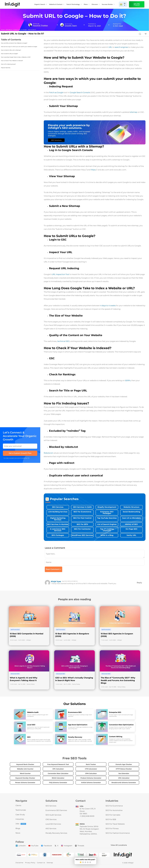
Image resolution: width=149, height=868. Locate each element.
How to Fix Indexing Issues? (9, 64)
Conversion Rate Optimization (121, 725)
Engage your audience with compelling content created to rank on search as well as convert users (121, 741)
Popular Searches (6, 68)
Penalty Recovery (75, 737)
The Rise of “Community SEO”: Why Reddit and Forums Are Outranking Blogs (118, 680)
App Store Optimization (78, 725)
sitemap (134, 112)
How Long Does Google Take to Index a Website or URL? (16, 57)
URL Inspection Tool (60, 274)
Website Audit (33, 712)
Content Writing (116, 737)
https (93, 170)
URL (110, 47)
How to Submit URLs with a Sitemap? (11, 50)
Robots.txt (48, 453)
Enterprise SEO (115, 712)
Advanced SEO (15, 674)
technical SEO (63, 341)
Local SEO (31, 725)
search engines (121, 47)
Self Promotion (15, 630)
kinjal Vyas (56, 581)
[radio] (81, 862)
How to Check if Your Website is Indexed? (12, 61)
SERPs (128, 380)
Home (3, 30)
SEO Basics (9, 30)
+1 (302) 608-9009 (87, 816)
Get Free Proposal (137, 4)
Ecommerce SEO (75, 712)
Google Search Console (80, 92)
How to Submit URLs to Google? (10, 54)
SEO (29, 737)
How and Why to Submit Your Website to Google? (14, 43)
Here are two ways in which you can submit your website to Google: (19, 47)
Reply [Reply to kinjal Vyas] (139, 583)
